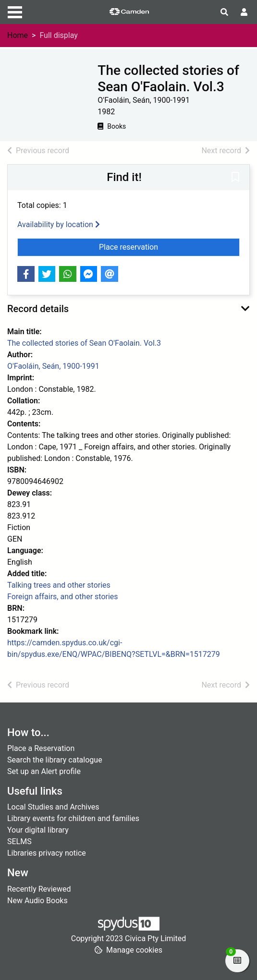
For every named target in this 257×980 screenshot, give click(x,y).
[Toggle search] (224, 12)
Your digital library (38, 830)
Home (18, 35)
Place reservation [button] (169, 246)
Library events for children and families (73, 818)
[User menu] (244, 12)
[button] (235, 178)
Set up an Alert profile (44, 771)
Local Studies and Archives (53, 807)
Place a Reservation (41, 748)
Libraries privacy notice (47, 853)
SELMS (19, 841)
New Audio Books (37, 901)
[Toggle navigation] (15, 11)
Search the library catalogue (55, 760)
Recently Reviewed (39, 889)
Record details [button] (38, 309)
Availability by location (59, 224)
